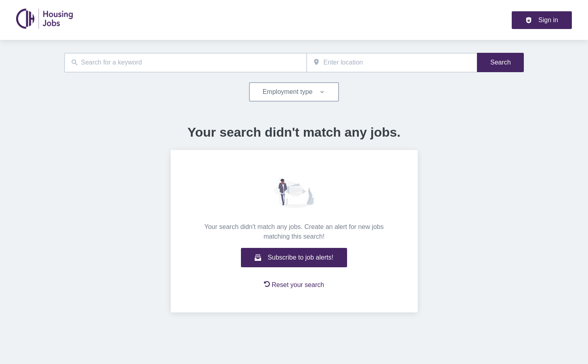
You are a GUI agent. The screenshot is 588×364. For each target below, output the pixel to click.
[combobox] (186, 63)
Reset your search (294, 285)
